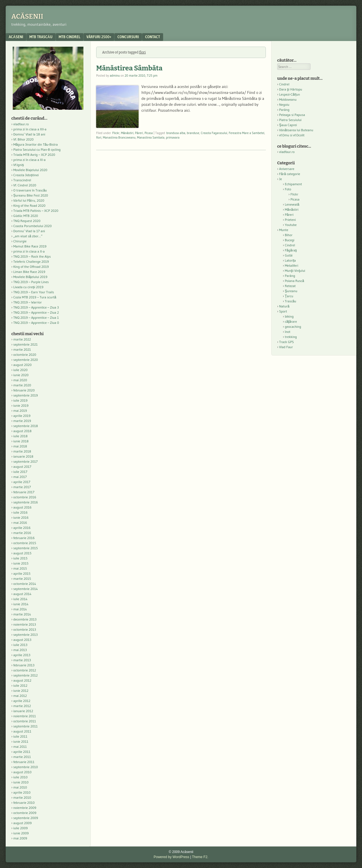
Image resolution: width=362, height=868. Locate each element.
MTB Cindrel (70, 37)
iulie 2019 (20, 400)
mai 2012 (20, 696)
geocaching (293, 327)
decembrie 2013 (25, 619)
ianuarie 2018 (23, 456)
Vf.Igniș (19, 165)
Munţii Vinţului (295, 271)
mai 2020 (20, 380)
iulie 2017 (20, 472)
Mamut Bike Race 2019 (30, 246)
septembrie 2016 (26, 502)
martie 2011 (22, 757)
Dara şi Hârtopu (291, 89)
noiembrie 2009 (25, 808)
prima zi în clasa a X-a (29, 251)
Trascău (290, 301)
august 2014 (22, 594)
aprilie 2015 (22, 573)
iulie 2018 (20, 436)
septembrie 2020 (26, 360)
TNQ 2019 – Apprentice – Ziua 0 (36, 323)
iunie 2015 (21, 563)
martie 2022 (22, 339)
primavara (173, 137)
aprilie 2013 (22, 655)
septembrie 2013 (25, 635)
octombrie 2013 (25, 629)
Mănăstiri (127, 133)
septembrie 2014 (25, 589)
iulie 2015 (20, 558)
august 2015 (22, 553)
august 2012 (22, 680)
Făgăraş (291, 250)
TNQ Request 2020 (27, 221)
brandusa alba (176, 133)
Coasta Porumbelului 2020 (33, 226)
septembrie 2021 (25, 344)
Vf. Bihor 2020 (23, 139)
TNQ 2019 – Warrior (28, 302)
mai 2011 (20, 747)
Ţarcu (289, 296)
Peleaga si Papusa (292, 115)
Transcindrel (22, 180)
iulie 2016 (20, 512)
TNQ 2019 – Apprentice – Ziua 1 (36, 317)
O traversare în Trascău (30, 190)
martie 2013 (22, 660)
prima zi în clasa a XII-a (30, 129)
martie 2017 (22, 487)
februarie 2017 (24, 492)
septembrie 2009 (26, 818)
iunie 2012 (21, 691)
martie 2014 (22, 614)
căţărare (291, 321)
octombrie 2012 (25, 670)
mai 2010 (20, 787)
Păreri (139, 133)
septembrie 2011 (25, 726)
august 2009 (22, 823)
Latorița (290, 260)
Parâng (284, 110)
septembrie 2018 (26, 426)
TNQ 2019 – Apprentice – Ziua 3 (36, 307)
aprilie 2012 (22, 701)
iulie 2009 (21, 828)
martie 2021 (22, 349)
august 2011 (22, 731)
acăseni (16, 37)
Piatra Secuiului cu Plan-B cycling (37, 149)
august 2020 (22, 365)
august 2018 (22, 431)
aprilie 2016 (22, 528)
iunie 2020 (21, 375)
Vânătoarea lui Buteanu (296, 130)
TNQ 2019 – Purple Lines (31, 282)
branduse (193, 133)
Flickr (116, 133)
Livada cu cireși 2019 (28, 287)
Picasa (149, 133)
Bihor (289, 235)
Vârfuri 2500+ (99, 37)
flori (99, 137)
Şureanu (291, 291)
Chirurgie (20, 241)
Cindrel (284, 84)
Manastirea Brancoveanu (119, 137)
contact (153, 37)
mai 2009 (20, 838)
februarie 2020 (24, 390)
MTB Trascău (41, 37)
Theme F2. (200, 857)
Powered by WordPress (171, 857)
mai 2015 (20, 568)
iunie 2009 (21, 833)
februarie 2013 (24, 665)
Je (281, 179)
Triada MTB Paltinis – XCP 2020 (36, 211)
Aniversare (287, 169)
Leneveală (292, 204)
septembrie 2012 (25, 675)
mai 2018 (20, 446)
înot (288, 332)
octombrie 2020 (25, 355)
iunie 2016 (21, 517)
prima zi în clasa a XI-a (29, 160)
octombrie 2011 (25, 721)
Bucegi (290, 240)
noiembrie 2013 (25, 624)
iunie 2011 (21, 741)
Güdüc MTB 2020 (26, 216)
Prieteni (290, 220)
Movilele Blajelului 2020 (30, 170)
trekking (291, 337)
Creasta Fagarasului (214, 133)
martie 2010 (22, 797)
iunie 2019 (21, 405)
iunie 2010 (21, 782)
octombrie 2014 (25, 584)
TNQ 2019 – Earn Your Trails (34, 292)
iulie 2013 (20, 645)
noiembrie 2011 (25, 716)
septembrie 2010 (26, 767)
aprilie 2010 (22, 792)
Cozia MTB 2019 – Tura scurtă (35, 297)
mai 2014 (20, 609)
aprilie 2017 (22, 482)
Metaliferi (291, 265)
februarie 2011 (24, 762)
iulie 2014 (20, 599)
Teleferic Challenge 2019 (31, 261)
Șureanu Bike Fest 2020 (31, 195)
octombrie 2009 (25, 813)
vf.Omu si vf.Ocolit (292, 135)
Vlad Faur (286, 347)
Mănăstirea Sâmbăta (129, 68)
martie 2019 (22, 421)
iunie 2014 (21, 604)
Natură (284, 306)
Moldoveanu (288, 99)
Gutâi (289, 255)
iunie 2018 (21, 441)
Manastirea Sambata (151, 137)
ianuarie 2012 (23, 711)
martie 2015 (22, 579)
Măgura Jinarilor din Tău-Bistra (35, 144)
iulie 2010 (20, 777)
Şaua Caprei (288, 125)
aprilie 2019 (22, 416)
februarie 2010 (24, 803)
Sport (283, 311)
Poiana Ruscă (294, 281)
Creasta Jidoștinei (26, 175)
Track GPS (286, 342)
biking (289, 316)
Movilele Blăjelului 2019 (30, 277)
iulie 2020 (20, 370)
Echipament (293, 184)
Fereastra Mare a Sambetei (247, 133)
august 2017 (22, 467)
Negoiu (284, 105)
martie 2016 (22, 533)
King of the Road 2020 (29, 205)
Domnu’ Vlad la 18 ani (29, 134)
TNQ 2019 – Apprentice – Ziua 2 (36, 312)
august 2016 (22, 507)
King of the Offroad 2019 (31, 267)
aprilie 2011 (22, 752)
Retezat (290, 286)
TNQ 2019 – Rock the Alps (32, 256)
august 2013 (22, 640)
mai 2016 (20, 523)
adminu (115, 76)
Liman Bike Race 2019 (29, 272)
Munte (284, 230)
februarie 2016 (24, 538)
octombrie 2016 (25, 497)
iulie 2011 (20, 736)
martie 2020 (22, 385)
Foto (288, 189)
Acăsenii (27, 16)
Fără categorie (290, 174)
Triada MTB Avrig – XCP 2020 (34, 155)
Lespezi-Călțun (290, 94)
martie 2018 (22, 451)
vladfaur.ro (21, 124)
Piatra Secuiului (290, 120)
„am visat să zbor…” (28, 236)
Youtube (291, 225)
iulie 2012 (20, 685)
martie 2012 (22, 706)
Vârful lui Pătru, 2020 (29, 200)
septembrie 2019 (26, 395)
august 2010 (22, 772)
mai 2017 (20, 477)
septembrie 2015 (26, 548)
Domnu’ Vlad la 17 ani (29, 231)
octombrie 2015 (25, 543)
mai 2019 (20, 411)
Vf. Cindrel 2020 (25, 185)
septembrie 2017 (25, 461)
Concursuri (128, 37)
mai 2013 (20, 650)
